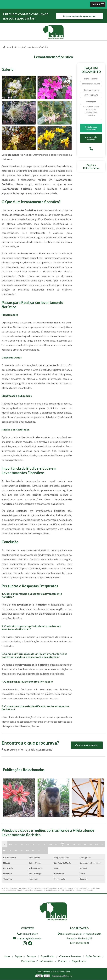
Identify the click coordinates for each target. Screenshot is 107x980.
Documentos (28, 961)
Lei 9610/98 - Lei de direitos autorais (79, 890)
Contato (63, 961)
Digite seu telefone (91, 90)
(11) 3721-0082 (28, 934)
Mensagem (91, 102)
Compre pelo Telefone (91, 139)
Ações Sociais (93, 956)
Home (7, 956)
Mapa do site (79, 961)
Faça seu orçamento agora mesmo (79, 16)
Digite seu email (91, 79)
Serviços (31, 956)
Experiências (48, 956)
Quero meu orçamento (87, 745)
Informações (46, 961)
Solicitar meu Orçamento (91, 128)
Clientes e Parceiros (70, 956)
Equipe (19, 956)
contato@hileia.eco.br (28, 938)
